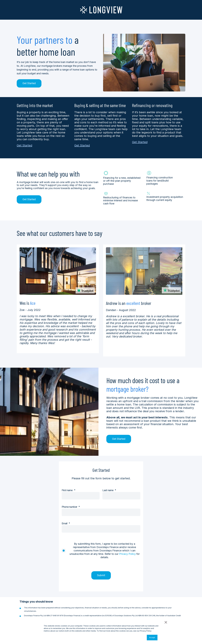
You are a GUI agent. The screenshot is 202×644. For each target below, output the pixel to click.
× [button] (166, 622)
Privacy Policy (127, 554)
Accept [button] (152, 637)
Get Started (29, 83)
